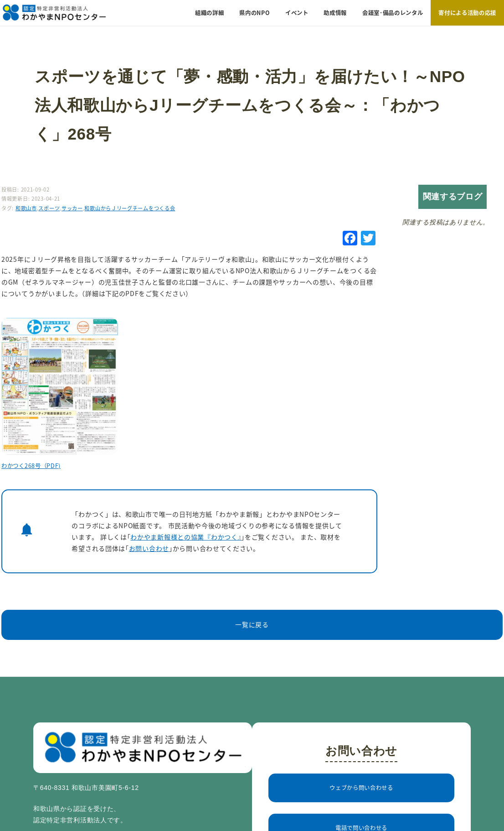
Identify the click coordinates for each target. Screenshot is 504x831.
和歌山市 (26, 208)
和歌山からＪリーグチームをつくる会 (130, 208)
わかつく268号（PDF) (31, 466)
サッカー (72, 208)
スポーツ (49, 208)
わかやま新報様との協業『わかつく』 (186, 537)
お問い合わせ (149, 548)
